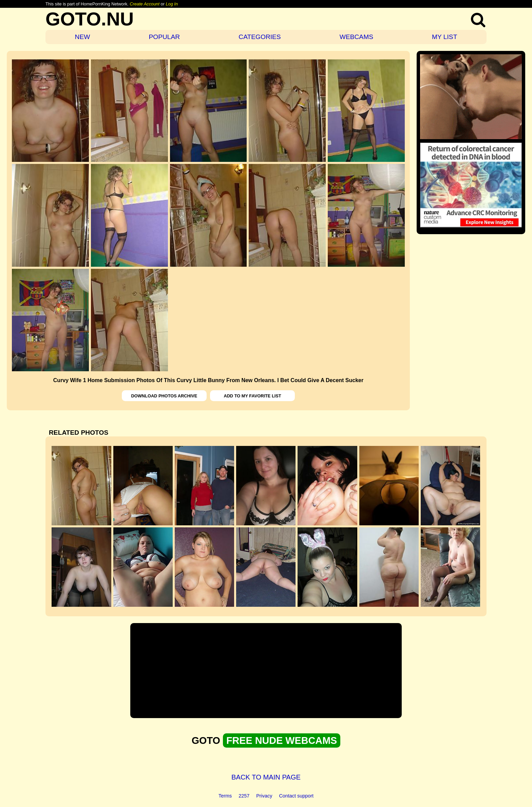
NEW (83, 37)
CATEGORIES (260, 37)
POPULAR (164, 37)
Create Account (145, 4)
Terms (225, 796)
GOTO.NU (90, 19)
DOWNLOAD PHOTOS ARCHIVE (164, 396)
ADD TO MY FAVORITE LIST (252, 396)
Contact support (296, 796)
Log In (172, 4)
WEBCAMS (356, 37)
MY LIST (444, 37)
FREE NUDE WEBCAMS (282, 740)
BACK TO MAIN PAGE (266, 777)
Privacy (264, 796)
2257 (244, 796)
